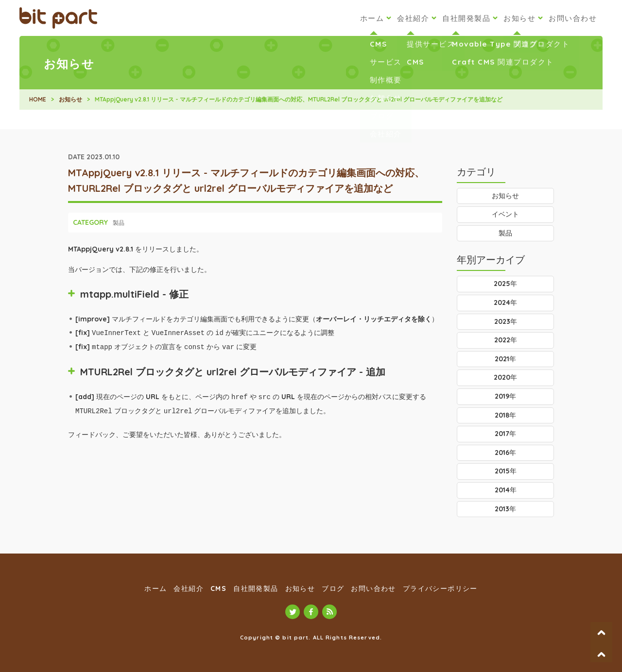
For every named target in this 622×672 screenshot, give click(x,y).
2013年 (505, 509)
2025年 (505, 284)
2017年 (505, 434)
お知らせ (519, 18)
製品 (119, 223)
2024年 (505, 302)
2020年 (505, 377)
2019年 (505, 396)
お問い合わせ (573, 18)
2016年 (505, 453)
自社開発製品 (466, 18)
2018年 (505, 415)
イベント (505, 214)
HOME (38, 99)
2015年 (506, 471)
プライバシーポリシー (440, 588)
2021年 (505, 359)
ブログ (333, 588)
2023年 (506, 321)
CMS (218, 588)
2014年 (506, 490)
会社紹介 (413, 18)
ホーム (372, 18)
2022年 (506, 340)
